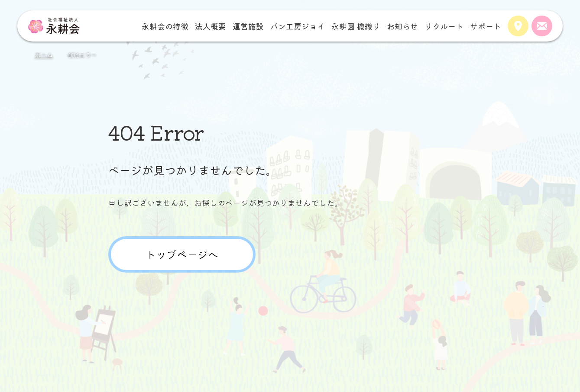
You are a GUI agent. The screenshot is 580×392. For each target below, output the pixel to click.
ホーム (44, 55)
